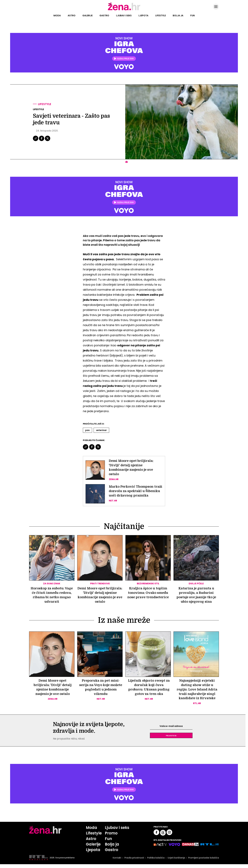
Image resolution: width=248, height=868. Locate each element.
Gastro (104, 16)
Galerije (87, 16)
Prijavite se (171, 739)
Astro (72, 16)
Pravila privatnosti (134, 861)
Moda (57, 16)
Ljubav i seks (124, 16)
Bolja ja (178, 16)
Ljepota (143, 16)
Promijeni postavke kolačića (204, 861)
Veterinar (101, 430)
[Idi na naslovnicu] (124, 10)
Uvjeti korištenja (176, 861)
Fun (192, 16)
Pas (87, 430)
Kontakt (117, 861)
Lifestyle (161, 16)
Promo (111, 837)
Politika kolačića (156, 861)
